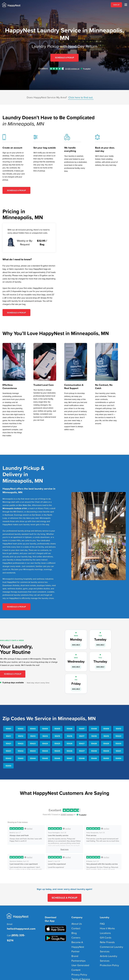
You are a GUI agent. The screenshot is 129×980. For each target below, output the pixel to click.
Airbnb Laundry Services (110, 941)
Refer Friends (106, 935)
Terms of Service (78, 955)
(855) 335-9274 (19, 931)
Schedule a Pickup (13, 672)
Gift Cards (104, 931)
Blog (73, 927)
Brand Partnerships (79, 941)
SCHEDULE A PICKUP (65, 896)
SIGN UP (116, 5)
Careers (75, 931)
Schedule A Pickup (16, 189)
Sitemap (78, 968)
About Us (75, 921)
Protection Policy (107, 945)
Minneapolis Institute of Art (15, 507)
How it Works (106, 924)
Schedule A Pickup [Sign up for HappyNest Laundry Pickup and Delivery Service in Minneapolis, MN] (64, 57)
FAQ (102, 921)
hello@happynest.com (18, 925)
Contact (75, 924)
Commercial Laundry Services (112, 938)
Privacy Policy (77, 952)
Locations (104, 927)
